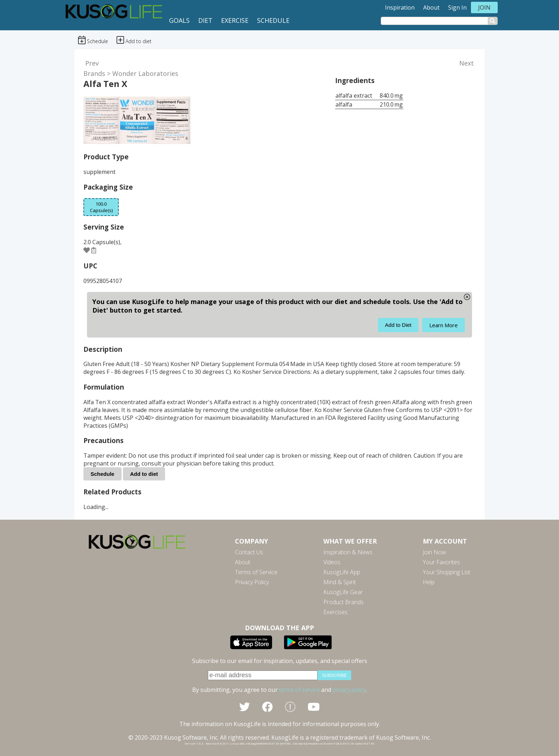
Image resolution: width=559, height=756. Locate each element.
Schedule (273, 20)
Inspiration (400, 7)
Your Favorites (441, 562)
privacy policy (349, 690)
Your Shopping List (447, 572)
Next (466, 63)
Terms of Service (256, 572)
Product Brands (343, 602)
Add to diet (144, 474)
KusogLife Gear (343, 592)
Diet (205, 20)
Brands (94, 73)
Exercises (335, 612)
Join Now (434, 552)
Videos (332, 562)
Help (429, 582)
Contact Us (249, 552)
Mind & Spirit (340, 582)
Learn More (443, 325)
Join (484, 7)
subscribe (334, 675)
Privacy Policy (252, 582)
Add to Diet (398, 325)
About (431, 7)
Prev (92, 63)
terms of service (299, 690)
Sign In (457, 7)
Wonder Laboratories (145, 73)
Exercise (235, 20)
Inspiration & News (348, 552)
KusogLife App (342, 572)
